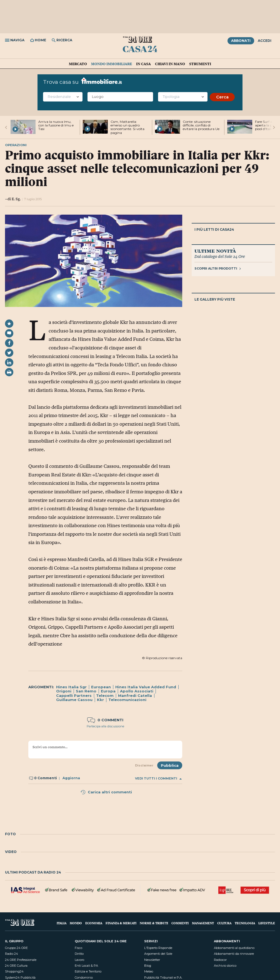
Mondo (76, 923)
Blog (148, 966)
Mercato (78, 64)
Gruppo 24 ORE (16, 948)
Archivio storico (225, 966)
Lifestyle (267, 923)
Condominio (84, 978)
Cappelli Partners (74, 695)
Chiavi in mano (170, 64)
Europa (108, 691)
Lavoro (79, 960)
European (101, 687)
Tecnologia (245, 923)
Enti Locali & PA (86, 966)
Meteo (149, 971)
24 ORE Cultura (16, 966)
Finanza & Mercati (121, 923)
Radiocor (220, 960)
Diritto (79, 954)
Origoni (64, 691)
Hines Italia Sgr (71, 687)
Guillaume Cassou (74, 700)
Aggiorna (71, 778)
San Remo (86, 691)
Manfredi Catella (135, 695)
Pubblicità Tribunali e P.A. (163, 978)
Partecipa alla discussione (105, 726)
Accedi (265, 41)
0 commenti (105, 720)
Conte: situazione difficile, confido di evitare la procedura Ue (201, 125)
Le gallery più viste (215, 299)
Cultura (224, 923)
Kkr (100, 700)
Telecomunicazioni (127, 700)
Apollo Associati (137, 691)
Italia (62, 923)
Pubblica (170, 765)
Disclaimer (144, 765)
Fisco (78, 948)
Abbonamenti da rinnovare (234, 954)
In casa (143, 64)
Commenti (180, 923)
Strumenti (200, 64)
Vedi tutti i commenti (158, 779)
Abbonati (241, 41)
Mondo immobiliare (112, 64)
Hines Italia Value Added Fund (146, 687)
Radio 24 (12, 954)
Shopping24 (14, 971)
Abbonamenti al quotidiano (234, 948)
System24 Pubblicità (20, 978)
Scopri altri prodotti (218, 268)
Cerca (222, 97)
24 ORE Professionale (21, 960)
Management (203, 923)
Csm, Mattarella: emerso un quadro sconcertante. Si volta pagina (127, 127)
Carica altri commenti (106, 792)
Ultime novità (215, 251)
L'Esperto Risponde (158, 948)
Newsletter (152, 960)
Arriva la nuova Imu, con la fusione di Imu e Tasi (56, 125)
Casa (140, 49)
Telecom (105, 695)
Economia (94, 923)
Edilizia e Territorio (88, 971)
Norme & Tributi (154, 923)
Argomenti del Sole (158, 954)
